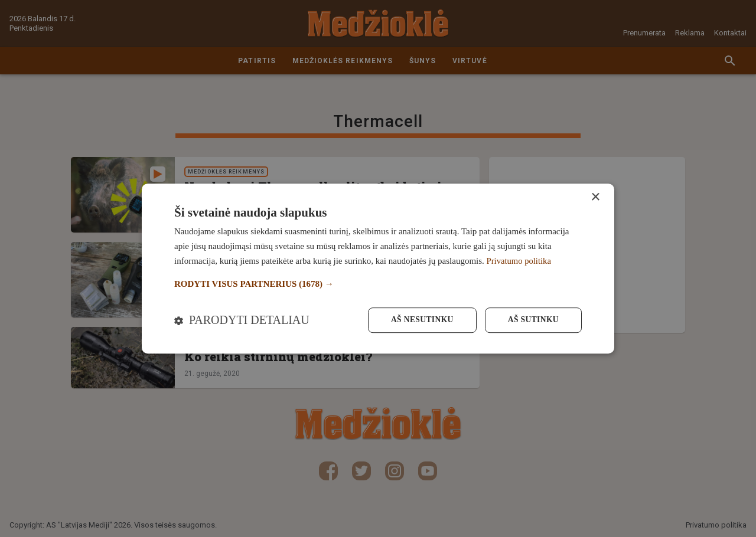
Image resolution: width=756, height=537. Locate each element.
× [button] (595, 197)
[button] (378, 284)
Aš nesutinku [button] (419, 320)
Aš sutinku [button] (532, 320)
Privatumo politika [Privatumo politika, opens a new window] (520, 260)
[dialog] (378, 268)
